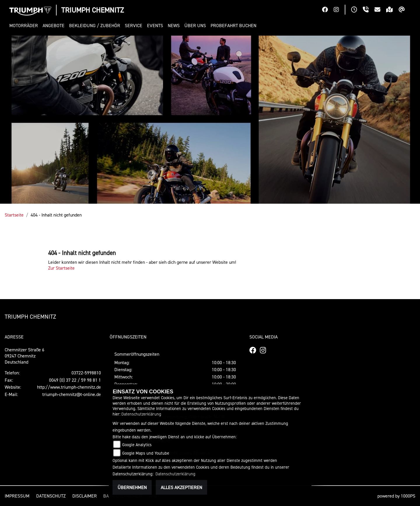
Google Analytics (137, 445)
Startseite (14, 215)
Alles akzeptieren (181, 487)
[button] (25, 26)
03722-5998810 (86, 373)
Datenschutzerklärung (141, 414)
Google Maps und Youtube (146, 453)
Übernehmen (132, 487)
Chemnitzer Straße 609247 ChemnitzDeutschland (24, 356)
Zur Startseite (61, 268)
